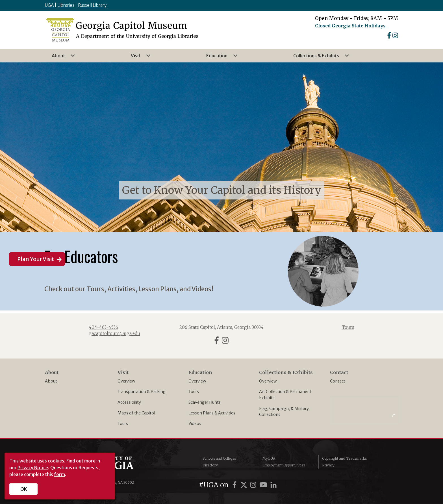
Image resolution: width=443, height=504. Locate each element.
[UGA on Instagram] (254, 485)
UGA (49, 5)
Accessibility (129, 402)
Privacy (328, 465)
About (51, 381)
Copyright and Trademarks (344, 458)
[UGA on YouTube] (264, 485)
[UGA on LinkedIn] (273, 485)
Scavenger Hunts (205, 402)
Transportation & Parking (142, 392)
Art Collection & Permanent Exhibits (285, 395)
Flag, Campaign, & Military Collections (284, 412)
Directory (210, 465)
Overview (126, 381)
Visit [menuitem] (137, 58)
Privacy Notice (33, 468)
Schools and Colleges (219, 458)
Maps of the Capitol (136, 413)
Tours (123, 423)
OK (24, 489)
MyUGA (269, 458)
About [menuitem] (60, 58)
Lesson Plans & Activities (212, 413)
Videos (195, 423)
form (59, 474)
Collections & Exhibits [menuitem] (318, 58)
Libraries (66, 5)
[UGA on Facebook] (235, 485)
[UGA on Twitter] (245, 485)
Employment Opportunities (284, 465)
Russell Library (92, 5)
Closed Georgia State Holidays (350, 26)
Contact (338, 381)
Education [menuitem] (219, 58)
